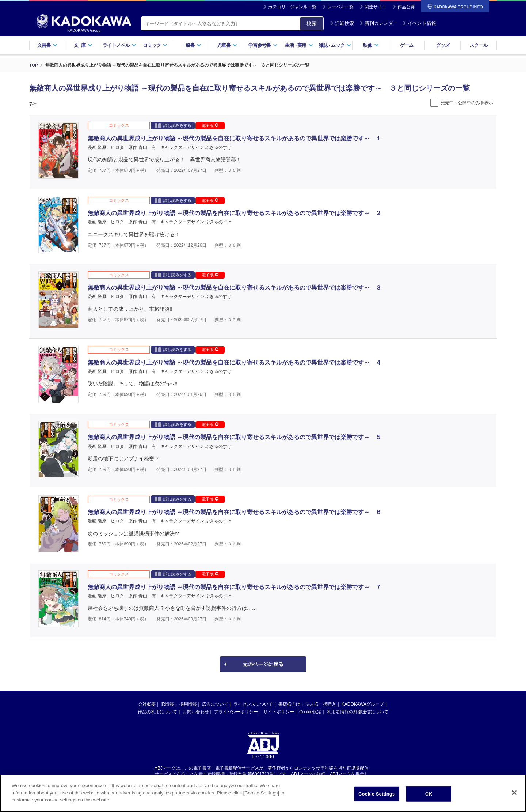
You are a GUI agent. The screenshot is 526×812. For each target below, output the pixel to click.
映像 (371, 45)
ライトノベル (119, 45)
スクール (479, 45)
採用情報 (188, 704)
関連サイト (376, 7)
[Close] (514, 793)
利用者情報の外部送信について (358, 712)
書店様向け (289, 704)
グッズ (443, 45)
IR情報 (167, 704)
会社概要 (147, 704)
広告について (215, 704)
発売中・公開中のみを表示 (467, 103)
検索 (312, 23)
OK (429, 794)
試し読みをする (173, 125)
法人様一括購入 (321, 704)
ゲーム (407, 45)
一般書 (191, 45)
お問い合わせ (196, 712)
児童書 (227, 45)
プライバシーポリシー (236, 712)
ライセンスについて (253, 704)
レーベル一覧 (340, 7)
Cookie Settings (377, 794)
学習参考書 (263, 45)
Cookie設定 (310, 712)
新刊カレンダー (379, 23)
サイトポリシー (279, 712)
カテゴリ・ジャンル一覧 (292, 7)
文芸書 (47, 45)
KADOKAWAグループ (363, 704)
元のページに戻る (263, 664)
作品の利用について (157, 712)
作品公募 (406, 7)
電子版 (210, 125)
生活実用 (299, 45)
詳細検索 (342, 23)
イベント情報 (419, 23)
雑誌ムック (335, 45)
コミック (155, 45)
